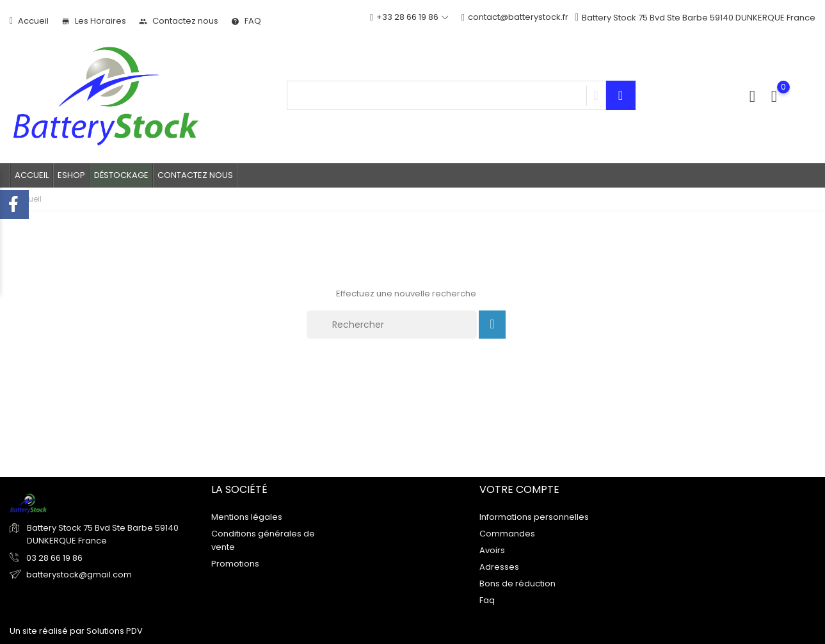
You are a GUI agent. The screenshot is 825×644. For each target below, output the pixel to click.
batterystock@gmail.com (79, 575)
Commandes (507, 533)
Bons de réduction (517, 583)
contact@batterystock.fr (515, 18)
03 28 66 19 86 (53, 558)
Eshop (71, 175)
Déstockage (121, 175)
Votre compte (519, 489)
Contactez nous (179, 21)
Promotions (235, 563)
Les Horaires (94, 21)
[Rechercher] (392, 325)
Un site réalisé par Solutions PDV (76, 631)
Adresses (499, 566)
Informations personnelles (534, 516)
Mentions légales (247, 516)
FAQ (246, 21)
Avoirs (492, 550)
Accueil (29, 21)
